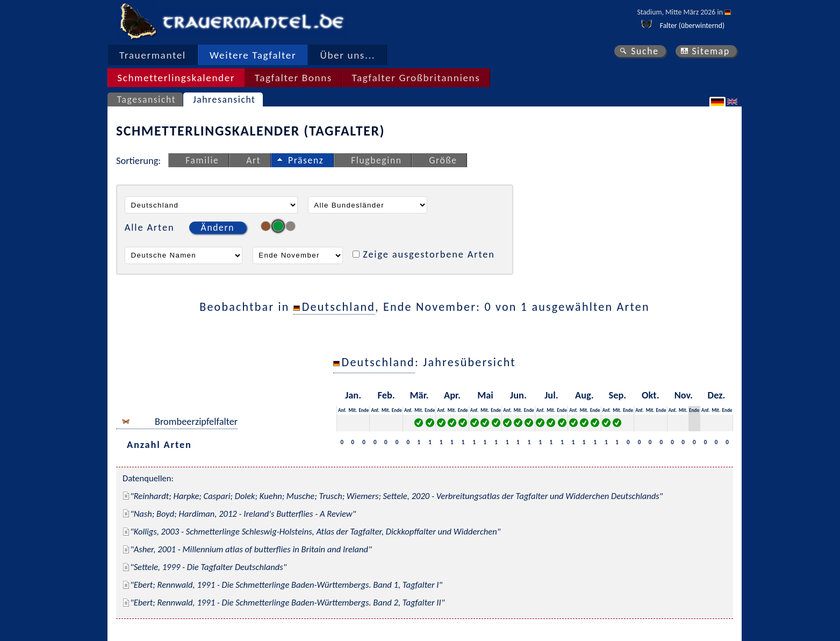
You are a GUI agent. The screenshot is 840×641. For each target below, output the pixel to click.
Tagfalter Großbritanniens (416, 78)
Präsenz (306, 160)
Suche (645, 51)
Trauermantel (153, 55)
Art (253, 160)
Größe (443, 160)
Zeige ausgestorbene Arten (429, 254)
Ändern (218, 227)
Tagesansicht (147, 99)
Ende (364, 410)
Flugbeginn (376, 160)
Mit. (353, 410)
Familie (202, 160)
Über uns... (348, 55)
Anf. (342, 410)
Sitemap (711, 51)
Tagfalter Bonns (293, 78)
